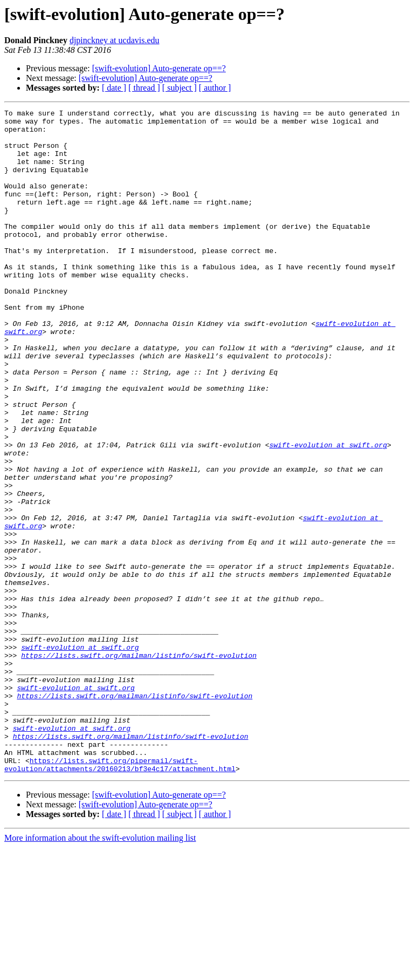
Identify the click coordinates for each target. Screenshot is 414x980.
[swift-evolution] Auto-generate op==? (159, 68)
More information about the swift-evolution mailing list (100, 971)
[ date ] (114, 88)
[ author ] (215, 88)
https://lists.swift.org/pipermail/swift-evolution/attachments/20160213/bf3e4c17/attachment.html (120, 896)
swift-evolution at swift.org (328, 513)
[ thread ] (144, 88)
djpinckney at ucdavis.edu (115, 40)
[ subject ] (180, 88)
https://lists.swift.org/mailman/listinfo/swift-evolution (139, 765)
